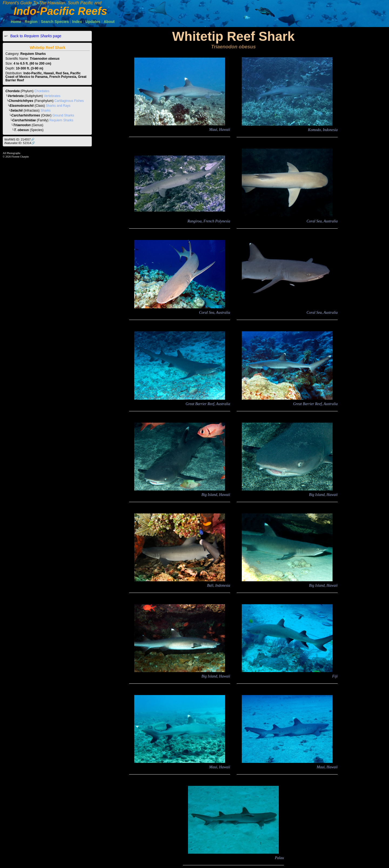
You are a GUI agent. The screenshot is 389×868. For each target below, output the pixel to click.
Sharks (46, 111)
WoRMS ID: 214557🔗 (19, 139)
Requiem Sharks (61, 120)
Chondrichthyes (21, 101)
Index (77, 22)
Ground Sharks (63, 115)
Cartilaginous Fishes (69, 101)
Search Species (55, 22)
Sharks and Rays (58, 106)
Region (31, 22)
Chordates (42, 91)
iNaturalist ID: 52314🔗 (20, 143)
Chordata (13, 91)
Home (16, 22)
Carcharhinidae (24, 120)
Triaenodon (22, 125)
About (109, 22)
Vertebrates (52, 96)
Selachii (17, 111)
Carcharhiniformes (26, 115)
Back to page (35, 36)
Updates (93, 22)
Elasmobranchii (21, 106)
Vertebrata (16, 96)
